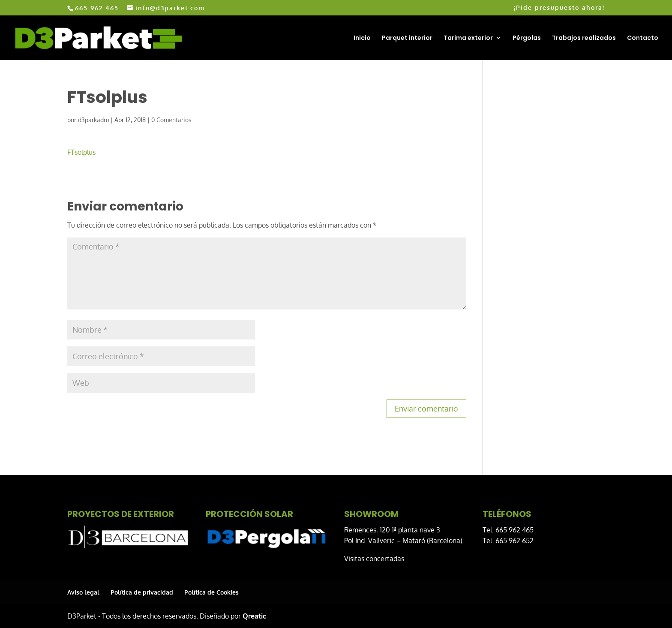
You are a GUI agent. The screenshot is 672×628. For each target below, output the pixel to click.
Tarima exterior (468, 38)
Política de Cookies (211, 592)
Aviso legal (83, 592)
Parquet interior (407, 38)
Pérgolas (527, 38)
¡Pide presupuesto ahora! (559, 8)
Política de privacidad (142, 592)
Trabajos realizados (584, 38)
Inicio (362, 38)
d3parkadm (93, 120)
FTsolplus (81, 152)
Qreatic (254, 616)
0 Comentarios (171, 120)
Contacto (643, 38)
